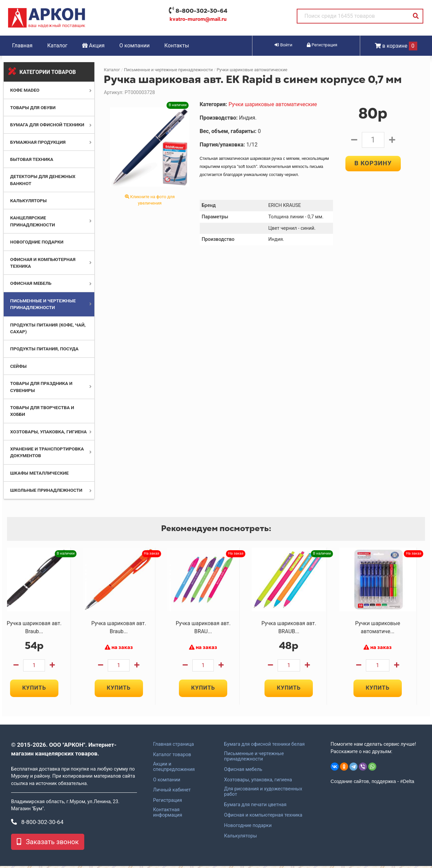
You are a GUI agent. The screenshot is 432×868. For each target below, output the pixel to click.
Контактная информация (168, 815)
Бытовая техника (32, 159)
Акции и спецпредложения (174, 769)
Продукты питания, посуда (44, 349)
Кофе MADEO (25, 90)
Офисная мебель (31, 283)
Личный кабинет (172, 792)
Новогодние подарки (37, 242)
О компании (135, 46)
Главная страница (174, 746)
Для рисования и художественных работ (263, 794)
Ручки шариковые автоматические (252, 70)
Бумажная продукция (38, 142)
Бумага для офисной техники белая (265, 746)
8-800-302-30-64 (201, 11)
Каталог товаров (172, 757)
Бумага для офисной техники (47, 125)
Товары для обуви (33, 107)
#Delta (407, 783)
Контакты (177, 46)
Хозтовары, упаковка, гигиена (48, 432)
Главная (22, 46)
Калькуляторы (28, 201)
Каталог (57, 46)
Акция (93, 46)
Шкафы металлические (39, 473)
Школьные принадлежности (46, 490)
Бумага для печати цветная (255, 807)
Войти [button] (283, 45)
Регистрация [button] (322, 45)
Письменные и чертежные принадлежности (168, 70)
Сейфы (18, 366)
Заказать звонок (48, 844)
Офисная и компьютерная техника (263, 817)
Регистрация (167, 802)
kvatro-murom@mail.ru (198, 19)
